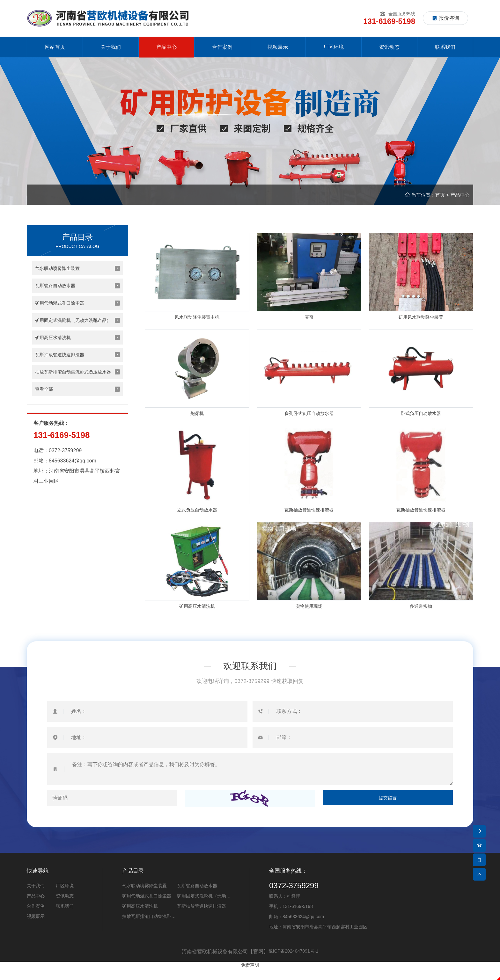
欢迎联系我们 (250, 677)
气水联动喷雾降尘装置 (144, 897)
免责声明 (250, 977)
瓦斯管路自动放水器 (197, 897)
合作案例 (36, 918)
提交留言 (388, 810)
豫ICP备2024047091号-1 (293, 963)
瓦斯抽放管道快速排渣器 (202, 918)
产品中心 (460, 200)
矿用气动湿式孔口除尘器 (147, 908)
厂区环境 (65, 897)
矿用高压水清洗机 (140, 918)
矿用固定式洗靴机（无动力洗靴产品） (204, 909)
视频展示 (36, 928)
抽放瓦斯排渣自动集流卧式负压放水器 (149, 929)
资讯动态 (65, 908)
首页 (440, 200)
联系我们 (65, 918)
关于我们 (36, 897)
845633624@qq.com (73, 481)
